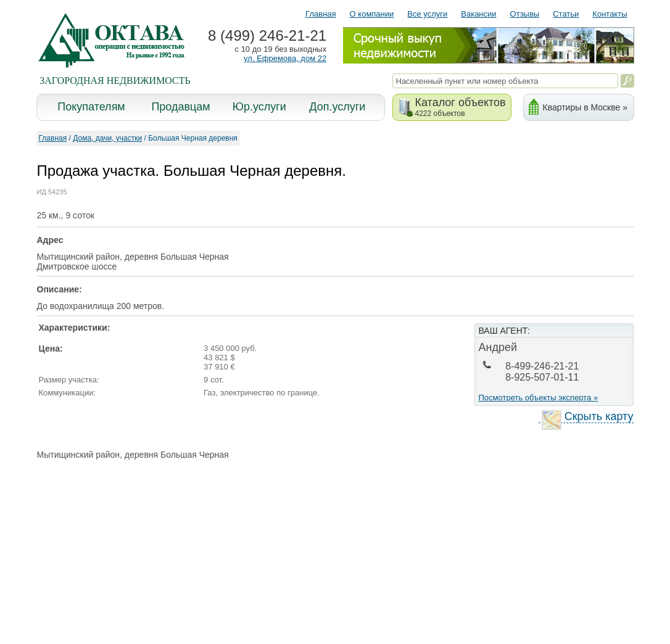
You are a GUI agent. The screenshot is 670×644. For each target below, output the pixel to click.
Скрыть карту (588, 417)
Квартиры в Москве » (585, 107)
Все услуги (427, 14)
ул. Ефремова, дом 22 (285, 58)
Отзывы (525, 14)
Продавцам (180, 107)
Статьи (566, 14)
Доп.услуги (337, 107)
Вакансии (478, 14)
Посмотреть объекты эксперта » (539, 398)
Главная (321, 14)
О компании (372, 14)
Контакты (610, 14)
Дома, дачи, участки (107, 138)
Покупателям (91, 107)
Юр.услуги (259, 107)
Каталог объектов (461, 107)
